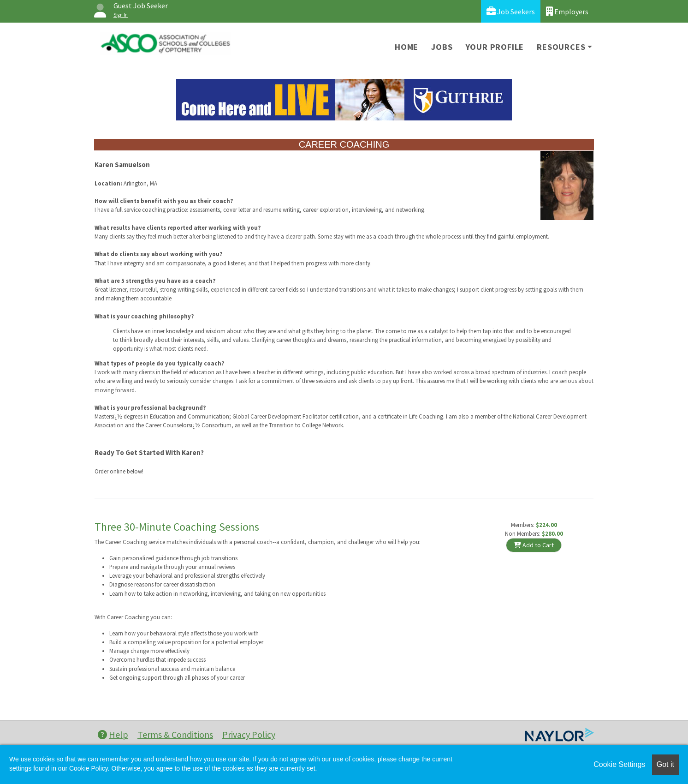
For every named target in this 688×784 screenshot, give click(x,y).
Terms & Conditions (175, 734)
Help (113, 734)
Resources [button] (561, 47)
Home (406, 47)
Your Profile (495, 47)
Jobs (442, 47)
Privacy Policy (249, 734)
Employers (567, 11)
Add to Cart (534, 545)
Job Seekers (511, 11)
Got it (665, 764)
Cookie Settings (619, 764)
